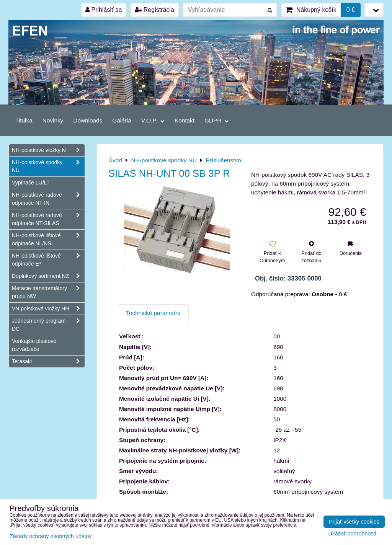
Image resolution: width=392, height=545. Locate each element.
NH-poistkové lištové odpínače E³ (48, 260)
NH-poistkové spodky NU (48, 166)
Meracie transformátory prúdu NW (48, 292)
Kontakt (185, 120)
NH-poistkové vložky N (48, 150)
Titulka (24, 120)
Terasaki (48, 361)
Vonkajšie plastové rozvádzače (34, 345)
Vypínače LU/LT (31, 183)
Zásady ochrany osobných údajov (51, 536)
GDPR (217, 120)
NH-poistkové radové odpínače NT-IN (48, 199)
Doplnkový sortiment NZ (48, 276)
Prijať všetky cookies (354, 522)
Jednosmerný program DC (48, 325)
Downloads (88, 120)
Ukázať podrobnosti (352, 534)
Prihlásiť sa (104, 10)
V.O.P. (153, 120)
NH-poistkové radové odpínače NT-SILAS (48, 219)
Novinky (53, 120)
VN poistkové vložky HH (48, 309)
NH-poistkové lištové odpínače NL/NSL (48, 240)
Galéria (122, 120)
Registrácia (154, 10)
